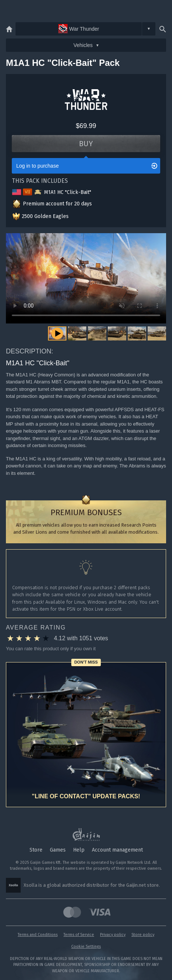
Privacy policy (113, 935)
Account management (117, 850)
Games (58, 850)
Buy (86, 144)
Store (36, 850)
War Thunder (79, 29)
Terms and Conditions (38, 935)
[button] (77, 333)
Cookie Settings (86, 947)
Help (79, 850)
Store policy (143, 935)
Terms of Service (79, 935)
